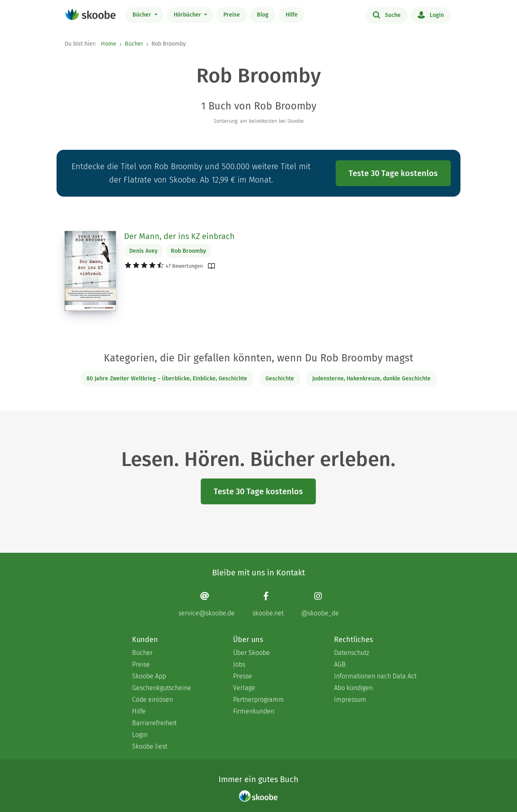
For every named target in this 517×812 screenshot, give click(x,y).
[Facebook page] (268, 604)
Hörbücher (188, 15)
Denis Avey (143, 251)
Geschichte (280, 379)
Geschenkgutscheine (162, 688)
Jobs (239, 664)
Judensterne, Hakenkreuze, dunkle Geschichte (371, 379)
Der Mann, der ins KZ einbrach (179, 236)
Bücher (143, 15)
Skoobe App (149, 676)
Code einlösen (152, 700)
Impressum (350, 700)
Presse (243, 676)
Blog (263, 15)
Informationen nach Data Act (375, 676)
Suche (387, 15)
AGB (340, 664)
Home (109, 44)
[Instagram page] (320, 604)
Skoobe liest (150, 746)
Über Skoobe (251, 653)
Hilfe (292, 15)
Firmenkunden (254, 711)
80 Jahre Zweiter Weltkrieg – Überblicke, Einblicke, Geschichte (167, 379)
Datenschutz (352, 653)
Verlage (244, 688)
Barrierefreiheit (154, 723)
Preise (232, 15)
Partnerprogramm (258, 700)
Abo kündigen (353, 688)
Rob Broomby (188, 251)
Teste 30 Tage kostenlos (393, 173)
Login (431, 15)
